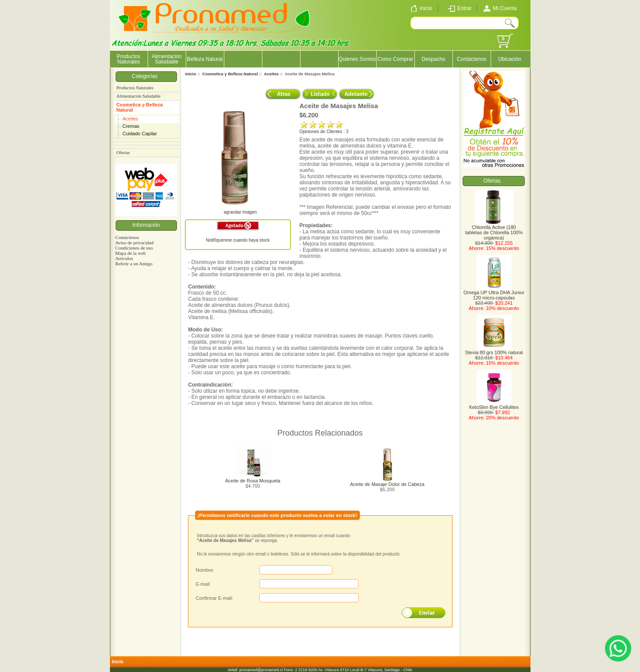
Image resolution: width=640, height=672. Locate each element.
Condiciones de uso (134, 248)
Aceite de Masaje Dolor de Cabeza (387, 484)
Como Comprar (395, 59)
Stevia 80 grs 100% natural (494, 350)
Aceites (131, 119)
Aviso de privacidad (134, 243)
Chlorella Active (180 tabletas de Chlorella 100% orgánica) (494, 230)
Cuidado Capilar (140, 134)
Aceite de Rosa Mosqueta (253, 481)
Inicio (191, 74)
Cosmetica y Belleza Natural (140, 107)
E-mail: (203, 584)
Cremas (131, 126)
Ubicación (510, 59)
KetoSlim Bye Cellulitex (494, 405)
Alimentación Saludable (167, 59)
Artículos (124, 258)
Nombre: (205, 570)
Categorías (146, 76)
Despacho (433, 59)
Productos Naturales (128, 59)
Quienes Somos (357, 59)
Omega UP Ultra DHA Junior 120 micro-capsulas (494, 293)
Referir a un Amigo (134, 264)
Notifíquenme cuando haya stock (238, 240)
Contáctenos (472, 59)
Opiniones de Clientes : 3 (324, 132)
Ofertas (123, 153)
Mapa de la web (131, 253)
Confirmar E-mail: (215, 598)
